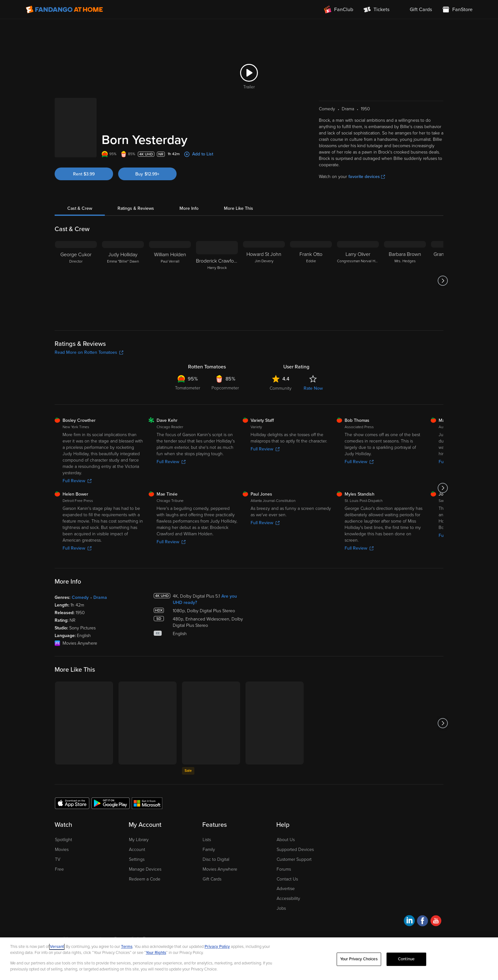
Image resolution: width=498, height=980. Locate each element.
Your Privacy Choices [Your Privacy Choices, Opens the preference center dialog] (359, 959)
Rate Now (313, 388)
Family (209, 850)
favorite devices (367, 177)
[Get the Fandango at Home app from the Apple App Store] (72, 803)
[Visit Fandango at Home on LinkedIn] (409, 922)
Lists (207, 840)
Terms (127, 947)
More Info (189, 208)
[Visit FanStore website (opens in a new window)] (457, 10)
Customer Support (294, 859)
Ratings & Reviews (136, 208)
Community (281, 388)
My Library (139, 840)
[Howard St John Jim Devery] (264, 281)
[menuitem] (416, 10)
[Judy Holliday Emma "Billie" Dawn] (123, 281)
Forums (284, 869)
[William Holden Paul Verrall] (170, 281)
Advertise (286, 889)
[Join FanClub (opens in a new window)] (339, 10)
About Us (286, 840)
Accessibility (288, 898)
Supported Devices (295, 850)
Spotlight (64, 840)
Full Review (77, 481)
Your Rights (156, 953)
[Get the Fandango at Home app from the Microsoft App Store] (147, 803)
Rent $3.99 (84, 174)
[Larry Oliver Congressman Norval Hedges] (358, 281)
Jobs (281, 908)
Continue (406, 959)
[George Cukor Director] (76, 281)
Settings (137, 859)
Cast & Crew (80, 208)
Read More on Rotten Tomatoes (89, 352)
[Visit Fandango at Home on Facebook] (423, 922)
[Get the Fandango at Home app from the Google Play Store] (111, 803)
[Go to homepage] (64, 10)
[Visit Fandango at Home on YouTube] (436, 922)
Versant (57, 947)
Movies (62, 850)
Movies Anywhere (220, 869)
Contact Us (287, 879)
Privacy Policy (217, 947)
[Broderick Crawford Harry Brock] (217, 281)
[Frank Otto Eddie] (311, 281)
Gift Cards (212, 879)
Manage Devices (145, 869)
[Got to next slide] (443, 281)
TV (58, 859)
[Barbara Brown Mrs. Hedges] (405, 281)
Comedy (80, 597)
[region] (249, 959)
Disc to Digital (216, 859)
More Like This (239, 208)
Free (59, 869)
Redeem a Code (145, 879)
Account (137, 850)
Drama (100, 597)
